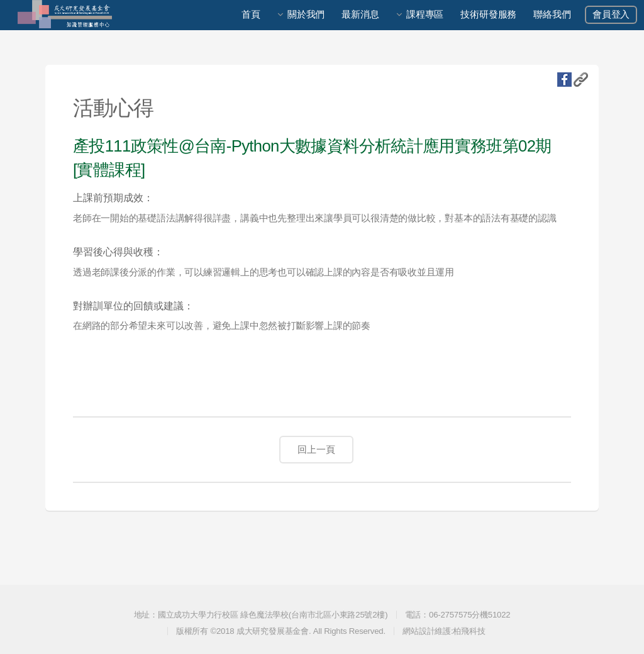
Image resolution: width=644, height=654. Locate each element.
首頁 (251, 14)
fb (564, 80)
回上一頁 (316, 450)
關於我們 (306, 14)
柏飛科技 (469, 631)
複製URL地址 (581, 80)
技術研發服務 (488, 14)
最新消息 (360, 14)
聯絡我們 (552, 14)
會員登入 (611, 14)
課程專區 (425, 14)
